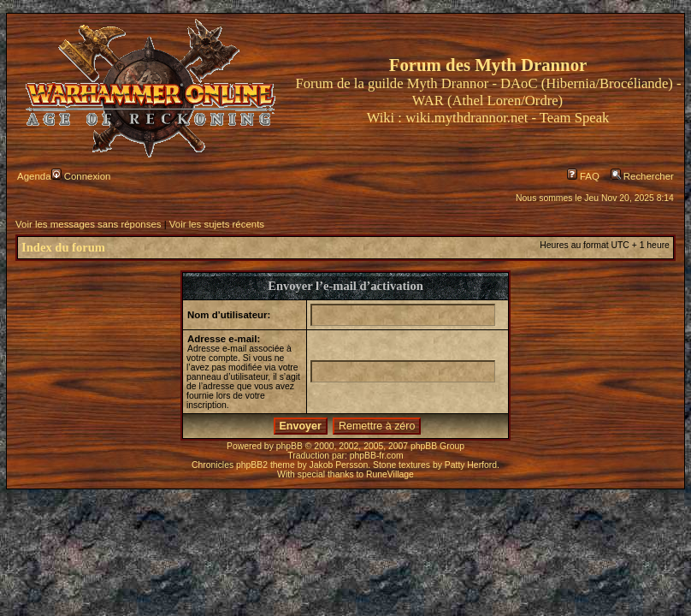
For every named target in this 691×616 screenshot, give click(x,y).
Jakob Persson (339, 465)
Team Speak (574, 118)
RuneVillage (390, 474)
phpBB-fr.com (377, 456)
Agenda (34, 176)
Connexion (81, 176)
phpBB (289, 446)
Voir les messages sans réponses (88, 224)
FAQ (583, 176)
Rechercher (642, 176)
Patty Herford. (472, 465)
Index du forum (63, 247)
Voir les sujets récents (217, 224)
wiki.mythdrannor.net (467, 118)
